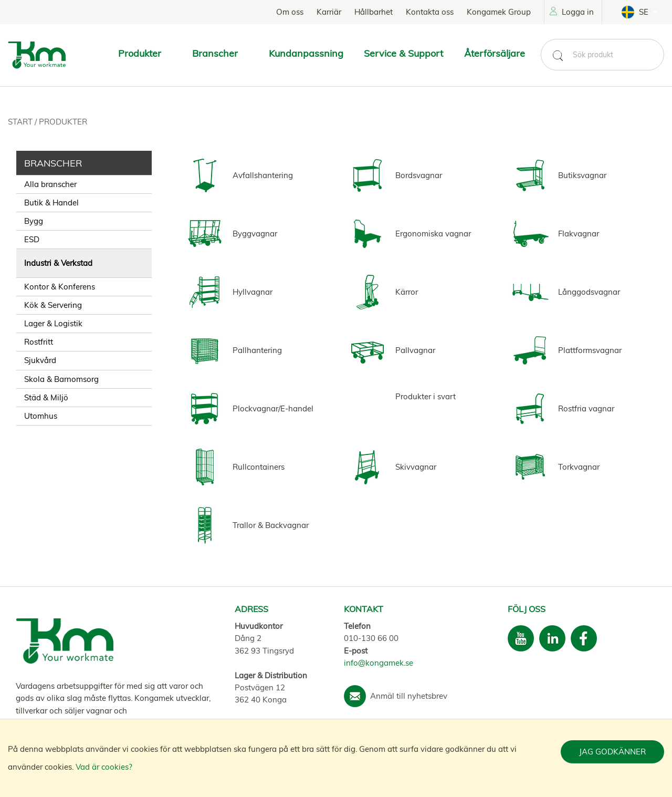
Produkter (63, 122)
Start (21, 122)
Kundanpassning (306, 53)
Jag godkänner (612, 752)
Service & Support (403, 53)
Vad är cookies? (104, 767)
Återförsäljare (495, 53)
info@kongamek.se (379, 663)
